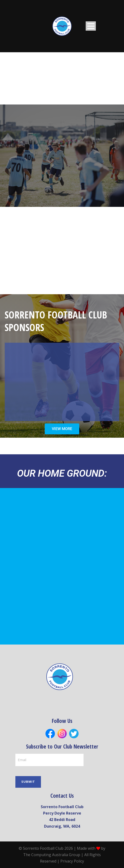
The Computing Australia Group (52, 854)
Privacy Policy (72, 861)
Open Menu (91, 26)
